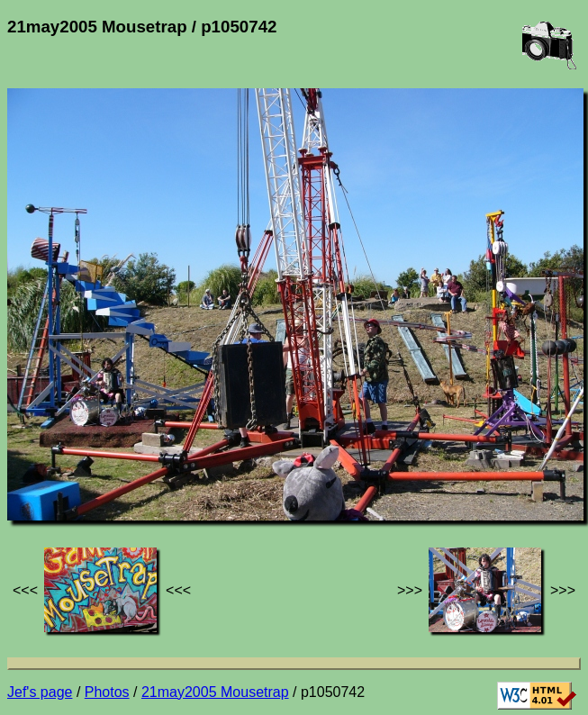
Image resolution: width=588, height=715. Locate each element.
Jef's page (40, 692)
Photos (107, 692)
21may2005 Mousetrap (215, 692)
